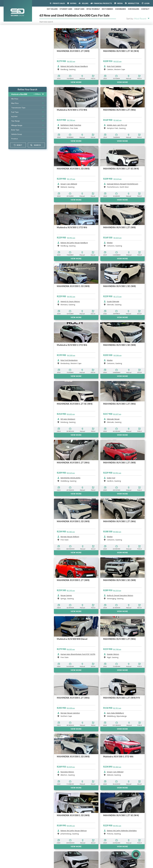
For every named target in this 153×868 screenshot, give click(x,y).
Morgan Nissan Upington (70, 713)
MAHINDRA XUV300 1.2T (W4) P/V (122, 698)
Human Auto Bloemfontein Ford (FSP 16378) (78, 654)
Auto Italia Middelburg (115, 713)
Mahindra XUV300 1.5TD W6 (118, 757)
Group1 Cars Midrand (115, 772)
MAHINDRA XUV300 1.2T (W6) (120, 639)
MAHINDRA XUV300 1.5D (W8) (73, 757)
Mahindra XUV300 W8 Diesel (72, 639)
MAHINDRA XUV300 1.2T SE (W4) (121, 815)
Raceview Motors (67, 772)
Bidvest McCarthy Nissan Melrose (74, 831)
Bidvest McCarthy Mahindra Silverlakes (122, 831)
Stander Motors (113, 654)
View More (76, 670)
